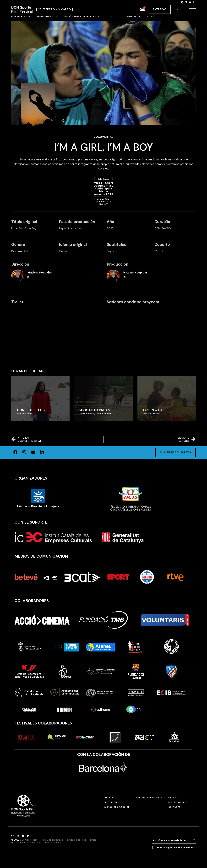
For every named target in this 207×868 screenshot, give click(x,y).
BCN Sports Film (29, 840)
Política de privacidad (52, 840)
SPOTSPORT (111, 802)
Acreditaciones (178, 802)
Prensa (173, 797)
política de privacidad (181, 848)
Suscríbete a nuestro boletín (170, 840)
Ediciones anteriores (149, 797)
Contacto (175, 807)
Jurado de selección (117, 807)
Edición (109, 797)
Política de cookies (76, 840)
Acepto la (176, 848)
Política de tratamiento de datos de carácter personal (54, 841)
